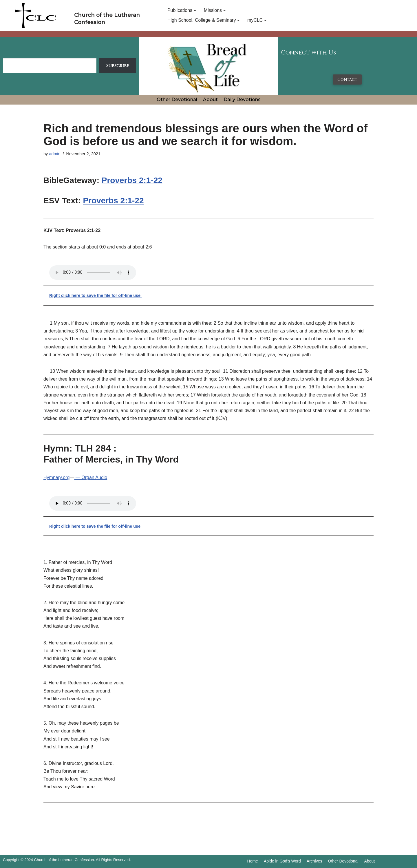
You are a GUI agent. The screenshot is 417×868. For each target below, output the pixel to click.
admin (55, 154)
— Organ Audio (91, 477)
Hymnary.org (56, 477)
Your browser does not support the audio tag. (93, 273)
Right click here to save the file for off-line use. (95, 295)
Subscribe (118, 66)
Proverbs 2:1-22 (132, 180)
